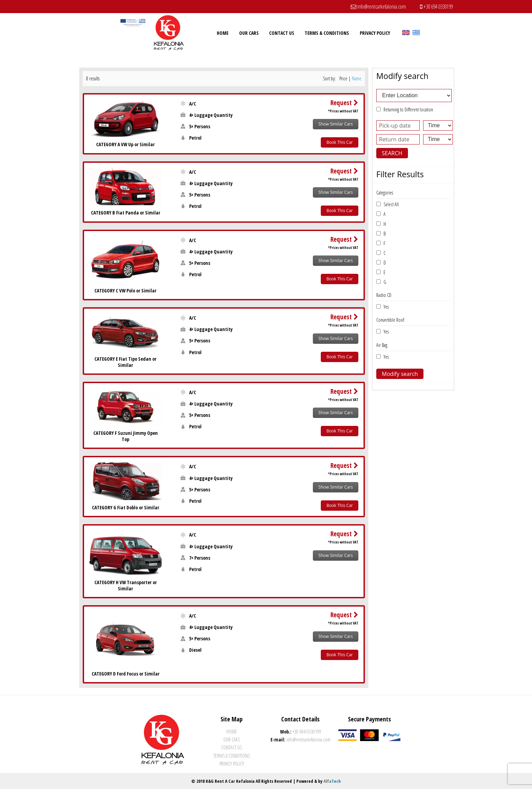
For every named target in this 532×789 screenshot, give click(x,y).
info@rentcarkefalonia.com (378, 7)
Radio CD (384, 295)
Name (357, 78)
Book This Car (340, 142)
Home (232, 732)
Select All (390, 204)
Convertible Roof (390, 320)
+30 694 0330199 (436, 7)
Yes (385, 307)
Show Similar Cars (336, 124)
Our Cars (232, 740)
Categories (385, 193)
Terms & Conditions (232, 756)
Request (344, 103)
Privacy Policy (232, 764)
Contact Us (232, 747)
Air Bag (382, 345)
